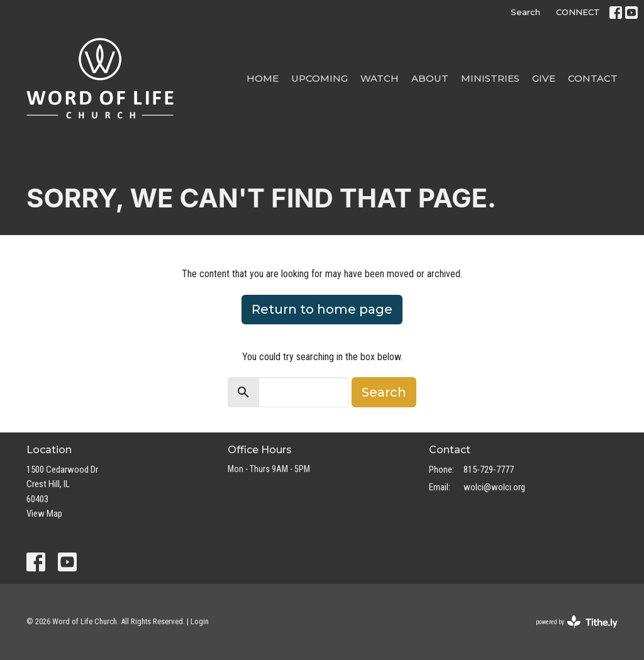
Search (525, 12)
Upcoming (319, 78)
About (430, 78)
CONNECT (578, 12)
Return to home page (322, 309)
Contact (593, 78)
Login (200, 621)
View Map (44, 514)
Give (544, 78)
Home (263, 78)
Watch (380, 78)
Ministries (490, 78)
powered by (577, 622)
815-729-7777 (489, 470)
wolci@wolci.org (494, 487)
